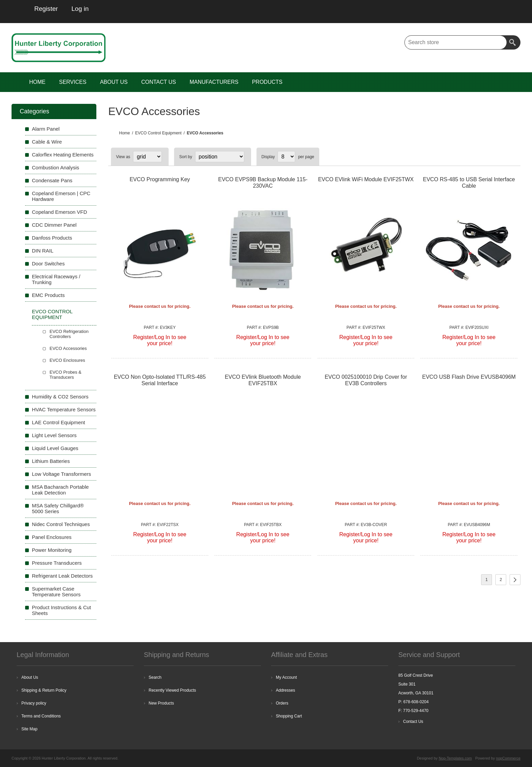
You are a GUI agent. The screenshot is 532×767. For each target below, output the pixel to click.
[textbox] (456, 42)
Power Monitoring (52, 550)
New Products (161, 703)
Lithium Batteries (51, 461)
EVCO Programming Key (160, 179)
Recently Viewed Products (172, 690)
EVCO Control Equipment (52, 314)
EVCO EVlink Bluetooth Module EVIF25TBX (263, 380)
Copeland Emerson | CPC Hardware (61, 196)
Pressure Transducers (57, 563)
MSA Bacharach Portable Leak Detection (60, 490)
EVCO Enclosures (67, 360)
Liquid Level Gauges (55, 448)
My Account (286, 677)
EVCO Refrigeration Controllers (69, 334)
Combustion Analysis (55, 167)
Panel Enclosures (52, 537)
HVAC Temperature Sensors (64, 409)
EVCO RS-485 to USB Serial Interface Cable (469, 183)
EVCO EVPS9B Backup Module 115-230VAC (263, 183)
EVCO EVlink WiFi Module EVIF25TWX (366, 179)
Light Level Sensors (54, 435)
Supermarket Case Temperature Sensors (56, 592)
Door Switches (48, 264)
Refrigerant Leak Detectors (62, 576)
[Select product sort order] (220, 157)
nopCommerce (508, 758)
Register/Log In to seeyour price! (160, 340)
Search (513, 42)
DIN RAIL (43, 251)
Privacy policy (34, 703)
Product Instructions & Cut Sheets (61, 610)
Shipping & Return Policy (44, 690)
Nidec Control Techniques (61, 524)
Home (125, 133)
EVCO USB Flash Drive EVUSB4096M (469, 377)
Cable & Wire (47, 142)
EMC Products (48, 295)
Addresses (286, 690)
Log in (80, 9)
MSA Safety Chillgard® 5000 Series (58, 508)
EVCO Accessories (68, 348)
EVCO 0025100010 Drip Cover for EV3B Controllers (366, 380)
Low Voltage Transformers (61, 474)
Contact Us (413, 722)
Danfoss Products (52, 238)
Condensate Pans (52, 180)
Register (46, 9)
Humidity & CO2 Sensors (60, 397)
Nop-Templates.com (455, 758)
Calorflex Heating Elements (63, 155)
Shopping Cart (289, 716)
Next (515, 580)
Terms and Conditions (41, 716)
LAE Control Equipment (59, 422)
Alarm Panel (46, 129)
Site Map (29, 729)
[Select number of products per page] (286, 157)
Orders (282, 703)
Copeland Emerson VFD (60, 212)
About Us (30, 677)
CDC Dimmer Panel (54, 225)
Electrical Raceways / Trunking (56, 279)
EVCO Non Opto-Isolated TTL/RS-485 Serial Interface (160, 380)
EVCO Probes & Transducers (65, 375)
